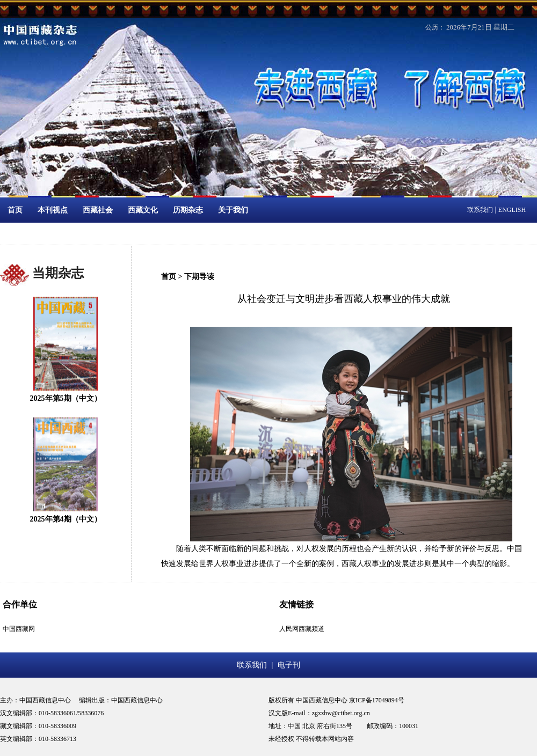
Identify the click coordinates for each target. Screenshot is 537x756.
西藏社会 (98, 210)
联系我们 (480, 210)
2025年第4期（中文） (66, 519)
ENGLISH (512, 210)
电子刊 (289, 665)
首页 (15, 210)
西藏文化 (143, 210)
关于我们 (233, 210)
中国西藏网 (19, 629)
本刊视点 (53, 210)
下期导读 (199, 277)
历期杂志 (188, 210)
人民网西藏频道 (302, 629)
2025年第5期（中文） (66, 398)
